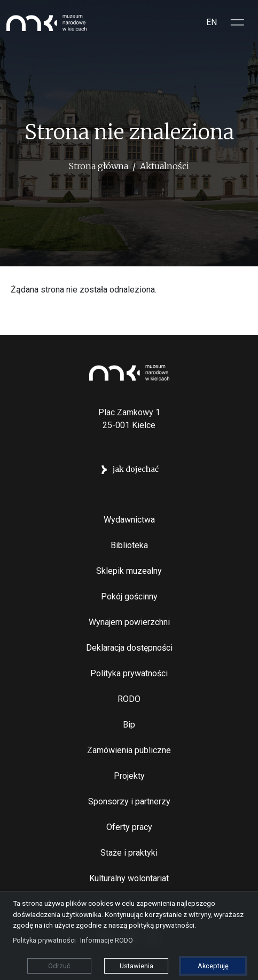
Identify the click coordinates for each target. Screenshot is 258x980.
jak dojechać (136, 469)
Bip (129, 725)
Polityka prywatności (129, 673)
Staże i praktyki (129, 853)
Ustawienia (136, 966)
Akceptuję (213, 966)
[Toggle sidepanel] (238, 22)
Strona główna (99, 166)
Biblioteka (129, 545)
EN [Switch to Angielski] (212, 22)
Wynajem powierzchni (129, 622)
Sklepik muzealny (129, 571)
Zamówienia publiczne (129, 750)
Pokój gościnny (129, 596)
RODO (129, 699)
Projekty (129, 776)
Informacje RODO (107, 940)
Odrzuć (59, 966)
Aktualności (165, 166)
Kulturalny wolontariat (129, 878)
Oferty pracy (129, 827)
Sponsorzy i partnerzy (129, 801)
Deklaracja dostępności (129, 648)
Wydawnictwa (129, 520)
